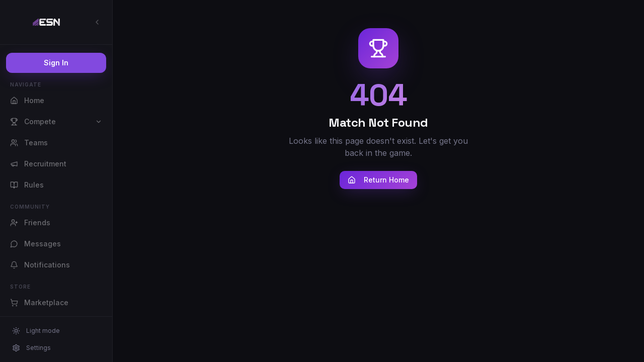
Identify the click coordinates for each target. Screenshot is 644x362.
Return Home (378, 180)
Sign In (56, 63)
